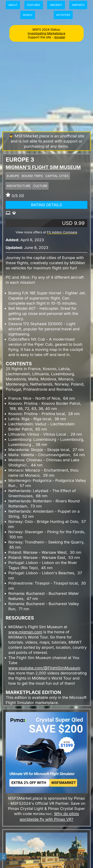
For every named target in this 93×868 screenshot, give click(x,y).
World (28, 15)
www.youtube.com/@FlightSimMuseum (44, 668)
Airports (78, 5)
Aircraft (56, 5)
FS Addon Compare (62, 232)
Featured (34, 5)
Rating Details (47, 205)
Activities (63, 15)
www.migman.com (25, 632)
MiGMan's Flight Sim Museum (43, 167)
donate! (60, 37)
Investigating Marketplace (46, 33)
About (13, 5)
